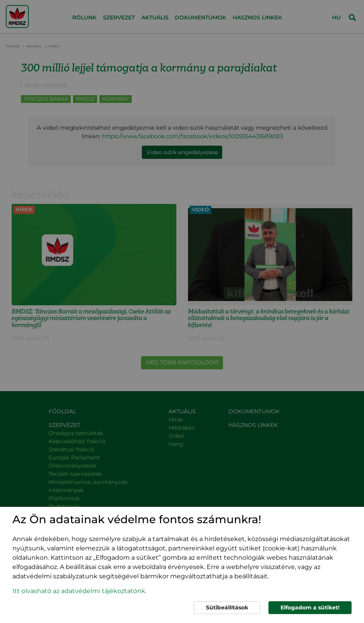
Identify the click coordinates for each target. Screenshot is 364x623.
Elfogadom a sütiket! (310, 607)
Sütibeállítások (227, 607)
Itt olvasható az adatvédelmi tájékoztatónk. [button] (79, 591)
